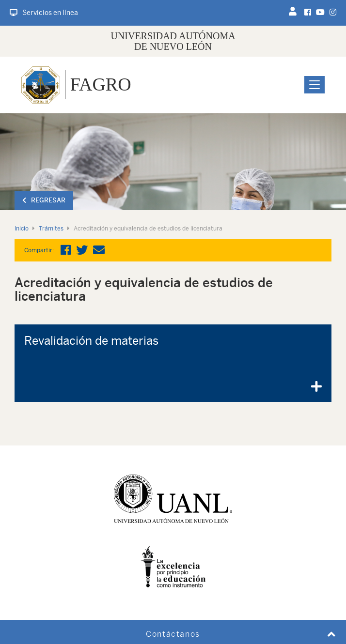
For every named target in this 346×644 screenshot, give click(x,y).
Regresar (44, 200)
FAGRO (101, 84)
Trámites (51, 229)
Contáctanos (173, 634)
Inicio (22, 229)
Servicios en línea (44, 13)
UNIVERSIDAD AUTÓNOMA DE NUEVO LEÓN (173, 41)
